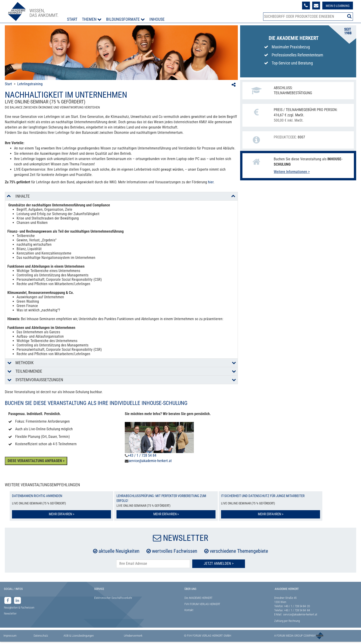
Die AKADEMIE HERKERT (198, 598)
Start (72, 19)
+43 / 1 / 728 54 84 (142, 455)
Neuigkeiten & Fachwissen (19, 607)
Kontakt (189, 610)
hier (211, 182)
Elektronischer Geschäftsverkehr (113, 598)
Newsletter (10, 613)
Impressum (10, 636)
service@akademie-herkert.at (150, 461)
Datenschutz (41, 636)
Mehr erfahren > (62, 514)
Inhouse (157, 19)
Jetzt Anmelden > (219, 563)
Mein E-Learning (338, 6)
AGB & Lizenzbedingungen (79, 636)
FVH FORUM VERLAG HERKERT (202, 604)
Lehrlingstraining (30, 84)
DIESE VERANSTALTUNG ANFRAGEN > (36, 461)
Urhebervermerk (133, 636)
